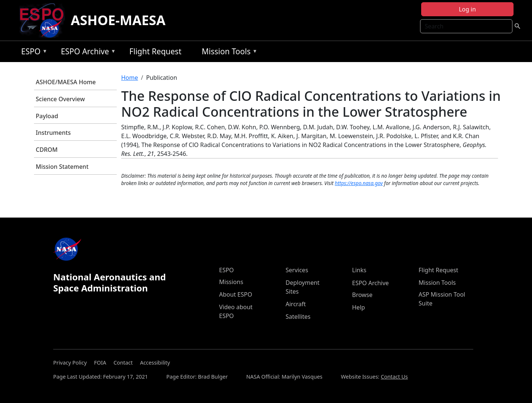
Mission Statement (62, 167)
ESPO (32, 53)
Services (297, 270)
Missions (231, 282)
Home (130, 78)
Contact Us (394, 377)
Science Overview (60, 99)
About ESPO (236, 294)
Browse (362, 295)
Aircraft (296, 304)
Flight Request (155, 51)
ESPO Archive (87, 53)
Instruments (53, 133)
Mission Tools (228, 53)
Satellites (298, 317)
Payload (47, 116)
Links (359, 270)
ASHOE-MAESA (118, 20)
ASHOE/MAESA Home (66, 82)
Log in (467, 9)
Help (359, 307)
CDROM (47, 150)
